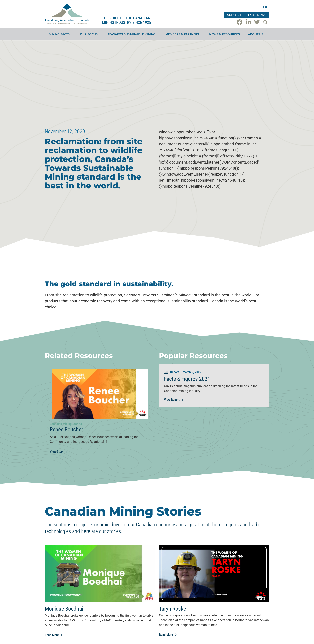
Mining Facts (60, 34)
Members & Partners (183, 34)
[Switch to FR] (265, 7)
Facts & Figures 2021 (187, 379)
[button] (265, 22)
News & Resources (224, 34)
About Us (257, 34)
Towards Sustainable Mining (133, 34)
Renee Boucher (66, 430)
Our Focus (90, 34)
